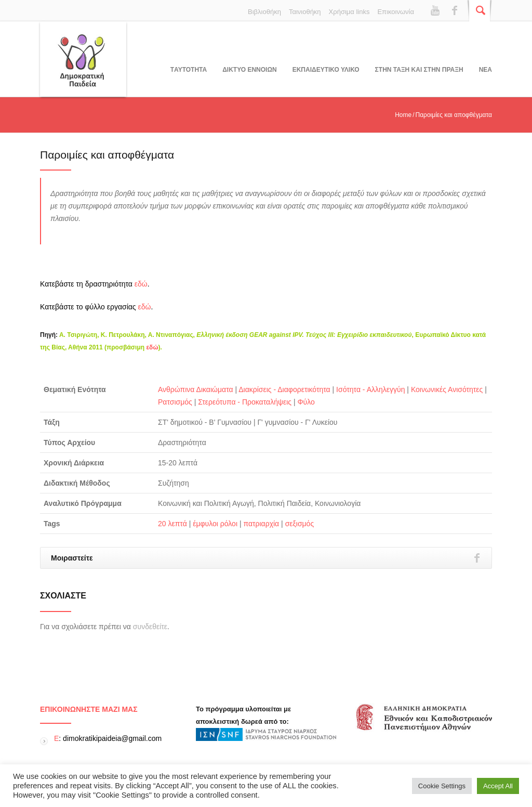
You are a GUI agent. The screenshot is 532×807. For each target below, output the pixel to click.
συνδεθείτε (150, 627)
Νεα (486, 70)
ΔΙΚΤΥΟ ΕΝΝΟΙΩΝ (249, 70)
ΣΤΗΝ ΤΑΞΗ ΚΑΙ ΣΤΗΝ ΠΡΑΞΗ (419, 70)
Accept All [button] (498, 786)
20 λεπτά (172, 524)
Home (403, 115)
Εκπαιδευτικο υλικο (326, 70)
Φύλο (306, 402)
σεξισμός (300, 524)
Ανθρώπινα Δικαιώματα (196, 389)
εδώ (141, 284)
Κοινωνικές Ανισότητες (447, 389)
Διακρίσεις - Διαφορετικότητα (284, 389)
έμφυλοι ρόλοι (215, 524)
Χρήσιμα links (349, 12)
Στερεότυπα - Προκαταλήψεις (245, 402)
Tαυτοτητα (189, 70)
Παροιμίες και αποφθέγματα (107, 155)
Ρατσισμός (175, 402)
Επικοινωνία (396, 12)
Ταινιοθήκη (305, 12)
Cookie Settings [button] (442, 786)
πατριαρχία (261, 524)
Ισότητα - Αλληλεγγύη (370, 389)
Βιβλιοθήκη (264, 12)
